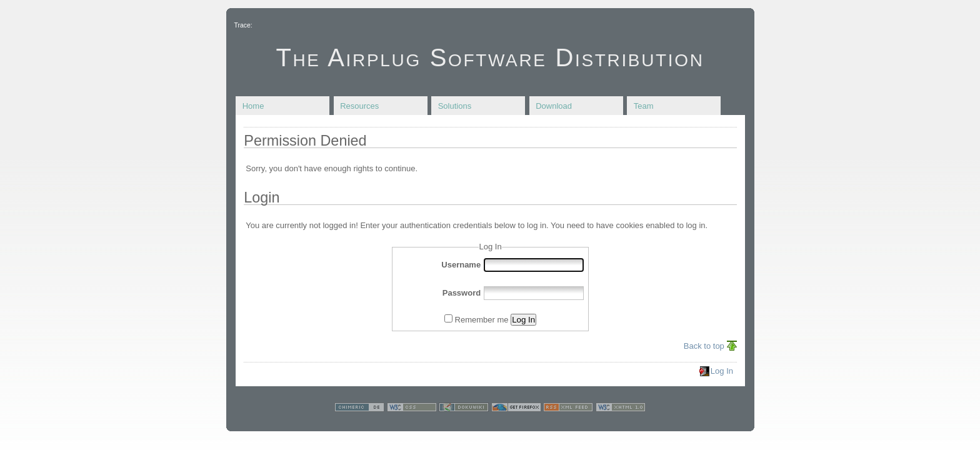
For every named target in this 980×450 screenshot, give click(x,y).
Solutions (455, 106)
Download (554, 106)
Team (644, 106)
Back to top (704, 346)
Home (253, 106)
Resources (359, 106)
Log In (523, 320)
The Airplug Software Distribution (490, 57)
